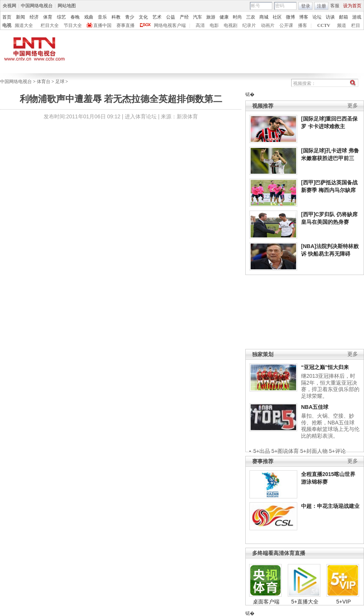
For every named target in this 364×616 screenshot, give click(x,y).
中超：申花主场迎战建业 (330, 506)
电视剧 (231, 25)
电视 (7, 25)
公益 (171, 17)
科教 (116, 17)
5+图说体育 (285, 451)
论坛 (317, 17)
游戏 (357, 17)
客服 (335, 6)
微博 (290, 17)
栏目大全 (50, 25)
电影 (214, 25)
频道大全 (24, 25)
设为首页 (352, 6)
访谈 (330, 17)
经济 (34, 17)
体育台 (44, 82)
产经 (184, 17)
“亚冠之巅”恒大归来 (325, 367)
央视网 (9, 6)
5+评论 (337, 451)
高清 (200, 25)
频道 (342, 25)
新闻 (20, 17)
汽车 (198, 17)
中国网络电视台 (37, 6)
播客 (303, 25)
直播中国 (102, 25)
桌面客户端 (266, 602)
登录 (306, 6)
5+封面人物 (314, 451)
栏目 (356, 25)
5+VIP (344, 602)
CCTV (324, 25)
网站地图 (67, 6)
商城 (264, 17)
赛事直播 (126, 25)
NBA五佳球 (315, 407)
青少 (130, 17)
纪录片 (249, 25)
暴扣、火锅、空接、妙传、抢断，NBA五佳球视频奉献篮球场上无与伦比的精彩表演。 (330, 426)
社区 (277, 17)
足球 (60, 82)
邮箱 (344, 17)
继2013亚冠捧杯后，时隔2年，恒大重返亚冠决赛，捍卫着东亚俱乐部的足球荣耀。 (330, 386)
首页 (7, 17)
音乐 (102, 17)
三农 (251, 17)
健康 (224, 17)
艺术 (157, 17)
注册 (322, 6)
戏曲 (89, 17)
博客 (304, 17)
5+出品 (262, 451)
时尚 (237, 17)
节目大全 (73, 25)
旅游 (211, 17)
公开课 (286, 25)
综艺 (61, 17)
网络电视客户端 (170, 25)
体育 (48, 17)
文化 (143, 17)
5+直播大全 (305, 602)
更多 (353, 106)
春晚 (75, 17)
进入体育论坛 (141, 116)
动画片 (268, 25)
